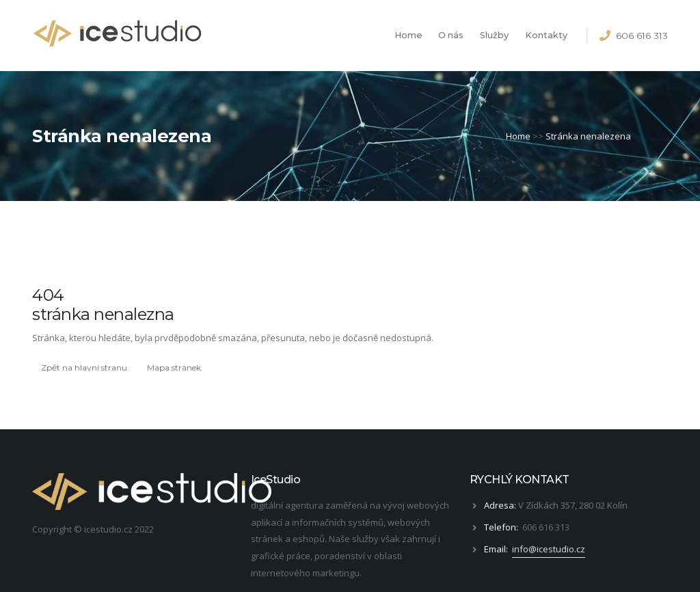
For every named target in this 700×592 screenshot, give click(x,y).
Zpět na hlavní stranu (84, 367)
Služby (494, 35)
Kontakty (546, 35)
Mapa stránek (174, 367)
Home (408, 35)
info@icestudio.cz (549, 549)
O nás (451, 35)
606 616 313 (642, 36)
